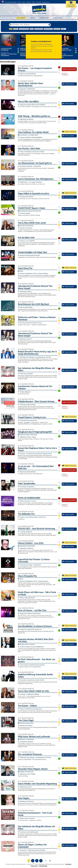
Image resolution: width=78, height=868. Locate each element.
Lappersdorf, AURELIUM (27, 548)
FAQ (19, 2)
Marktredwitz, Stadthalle (26, 742)
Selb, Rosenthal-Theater (26, 307)
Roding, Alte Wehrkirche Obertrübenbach (31, 709)
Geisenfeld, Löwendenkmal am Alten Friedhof (32, 680)
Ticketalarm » (65, 75)
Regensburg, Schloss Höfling (28, 774)
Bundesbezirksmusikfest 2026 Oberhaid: (29, 211)
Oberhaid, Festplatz (25, 213)
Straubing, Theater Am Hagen (28, 405)
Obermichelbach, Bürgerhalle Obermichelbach (32, 665)
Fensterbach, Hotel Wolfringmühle (29, 832)
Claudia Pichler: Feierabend (6, 49)
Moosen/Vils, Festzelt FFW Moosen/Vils (31, 629)
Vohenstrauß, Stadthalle (26, 374)
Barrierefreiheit (43, 866)
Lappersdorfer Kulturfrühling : (27, 546)
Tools (34, 2)
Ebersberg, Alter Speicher (27, 197)
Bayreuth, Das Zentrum (26, 228)
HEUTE (33, 18)
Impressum (46, 2)
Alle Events (21, 18)
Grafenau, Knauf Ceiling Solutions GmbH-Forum (33, 517)
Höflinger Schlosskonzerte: (26, 772)
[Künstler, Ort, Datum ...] (30, 25)
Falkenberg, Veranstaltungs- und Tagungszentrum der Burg (35, 357)
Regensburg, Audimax (26, 292)
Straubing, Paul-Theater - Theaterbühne (30, 166)
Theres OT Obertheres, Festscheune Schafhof (32, 152)
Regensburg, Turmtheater (27, 119)
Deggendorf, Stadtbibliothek (27, 89)
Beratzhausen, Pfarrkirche (27, 801)
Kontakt (39, 2)
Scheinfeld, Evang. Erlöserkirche (28, 420)
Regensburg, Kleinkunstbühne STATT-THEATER (33, 105)
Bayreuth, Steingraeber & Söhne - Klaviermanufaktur (34, 273)
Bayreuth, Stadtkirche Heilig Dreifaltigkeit (31, 137)
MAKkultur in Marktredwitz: (26, 739)
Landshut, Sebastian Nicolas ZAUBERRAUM (32, 647)
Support (28, 2)
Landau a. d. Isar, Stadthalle (27, 241)
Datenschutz (34, 866)
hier (50, 51)
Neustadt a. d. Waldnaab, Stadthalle (29, 694)
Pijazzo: (21, 271)
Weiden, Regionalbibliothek (27, 598)
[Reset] (49, 25)
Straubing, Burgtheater (26, 532)
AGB (23, 2)
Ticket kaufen (68, 84)
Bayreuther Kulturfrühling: (26, 226)
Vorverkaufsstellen (11, 2)
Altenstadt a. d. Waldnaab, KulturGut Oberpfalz (33, 850)
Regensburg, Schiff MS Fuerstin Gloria (30, 614)
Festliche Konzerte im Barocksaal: (28, 435)
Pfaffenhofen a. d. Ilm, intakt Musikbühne (31, 182)
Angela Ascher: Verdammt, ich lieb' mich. (65, 50)
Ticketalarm (44, 18)
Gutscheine (58, 18)
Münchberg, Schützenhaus (27, 487)
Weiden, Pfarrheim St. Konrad (28, 501)
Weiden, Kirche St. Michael (27, 818)
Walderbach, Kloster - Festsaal (28, 437)
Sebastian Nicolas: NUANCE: (26, 644)
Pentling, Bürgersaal (25, 392)
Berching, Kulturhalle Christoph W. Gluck (31, 323)
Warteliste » (65, 73)
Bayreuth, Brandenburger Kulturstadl (30, 255)
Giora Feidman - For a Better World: (28, 135)
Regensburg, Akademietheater (28, 74)
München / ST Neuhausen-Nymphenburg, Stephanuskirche (36, 454)
